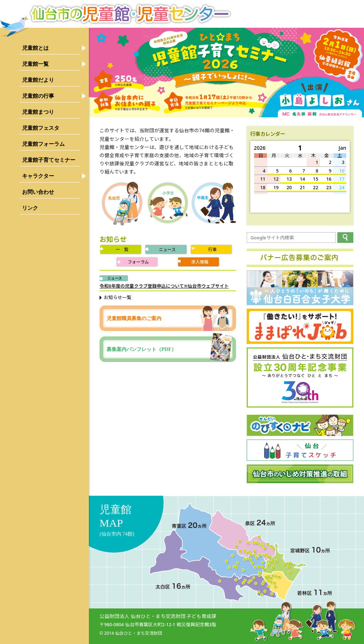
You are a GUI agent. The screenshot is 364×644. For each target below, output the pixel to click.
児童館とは (35, 48)
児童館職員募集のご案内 (134, 318)
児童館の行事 (38, 96)
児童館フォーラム (43, 144)
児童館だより (38, 80)
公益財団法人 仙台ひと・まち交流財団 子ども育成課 (158, 616)
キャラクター (38, 176)
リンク (30, 208)
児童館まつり (38, 112)
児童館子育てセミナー (49, 160)
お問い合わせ (38, 192)
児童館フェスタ (41, 128)
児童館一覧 (35, 64)
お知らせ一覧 (118, 297)
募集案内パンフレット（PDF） (170, 349)
